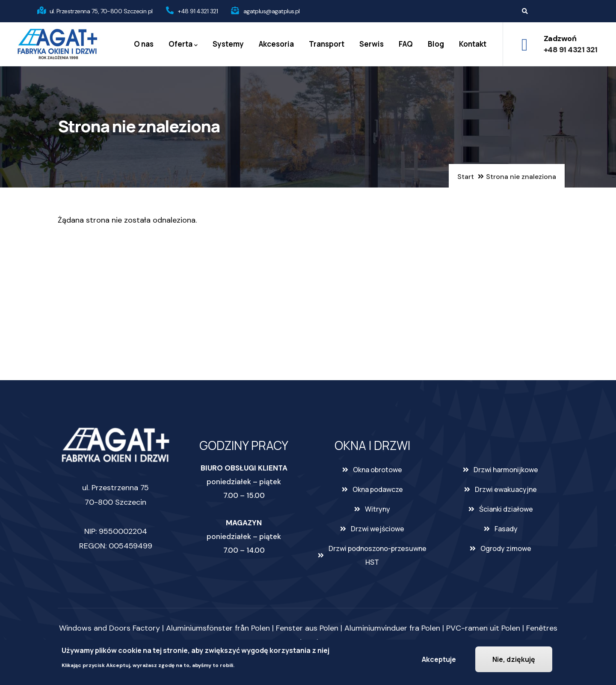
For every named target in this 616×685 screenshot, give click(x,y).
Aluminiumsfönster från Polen (218, 628)
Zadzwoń (560, 39)
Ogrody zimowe (506, 548)
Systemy (228, 44)
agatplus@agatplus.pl (272, 11)
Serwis (372, 44)
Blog (436, 44)
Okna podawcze (378, 489)
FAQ (406, 44)
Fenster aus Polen (307, 628)
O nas (144, 44)
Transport (327, 44)
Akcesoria (276, 44)
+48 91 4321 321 (198, 11)
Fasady (506, 529)
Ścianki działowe (506, 509)
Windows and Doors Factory (110, 628)
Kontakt (473, 44)
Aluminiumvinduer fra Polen (392, 628)
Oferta (183, 44)
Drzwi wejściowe (378, 529)
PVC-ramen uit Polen (483, 628)
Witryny (378, 509)
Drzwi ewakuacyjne (506, 489)
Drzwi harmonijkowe (506, 470)
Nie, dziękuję (514, 659)
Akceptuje (439, 659)
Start (466, 177)
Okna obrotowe (378, 470)
